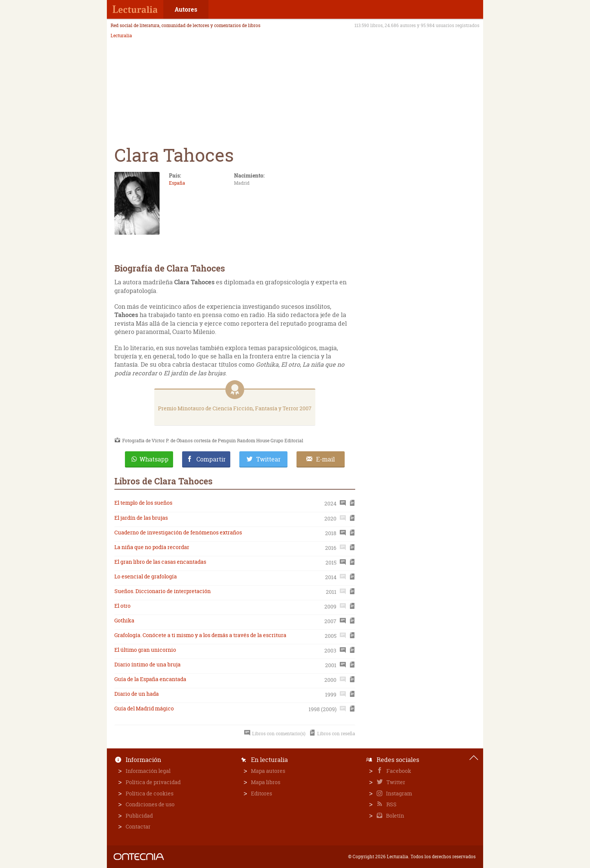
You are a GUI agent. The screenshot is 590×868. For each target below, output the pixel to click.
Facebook (398, 771)
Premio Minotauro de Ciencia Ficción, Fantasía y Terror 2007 (235, 408)
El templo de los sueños (143, 503)
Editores (262, 793)
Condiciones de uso (150, 804)
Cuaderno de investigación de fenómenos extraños (178, 532)
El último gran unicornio (145, 650)
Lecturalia (121, 36)
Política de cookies (150, 793)
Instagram (398, 793)
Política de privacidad (153, 782)
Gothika (124, 620)
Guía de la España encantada (150, 679)
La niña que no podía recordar (152, 547)
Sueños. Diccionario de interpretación (163, 591)
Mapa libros (266, 782)
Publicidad (139, 816)
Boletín (395, 816)
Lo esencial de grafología (146, 576)
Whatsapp (154, 459)
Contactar (138, 826)
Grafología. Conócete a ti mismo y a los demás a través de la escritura (200, 635)
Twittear (268, 459)
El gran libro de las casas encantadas (160, 562)
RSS (391, 804)
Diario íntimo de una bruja (147, 664)
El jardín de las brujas (141, 518)
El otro (122, 606)
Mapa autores (268, 771)
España (177, 183)
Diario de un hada (137, 694)
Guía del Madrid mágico (144, 708)
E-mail (325, 459)
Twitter (395, 782)
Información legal (148, 771)
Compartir (211, 459)
